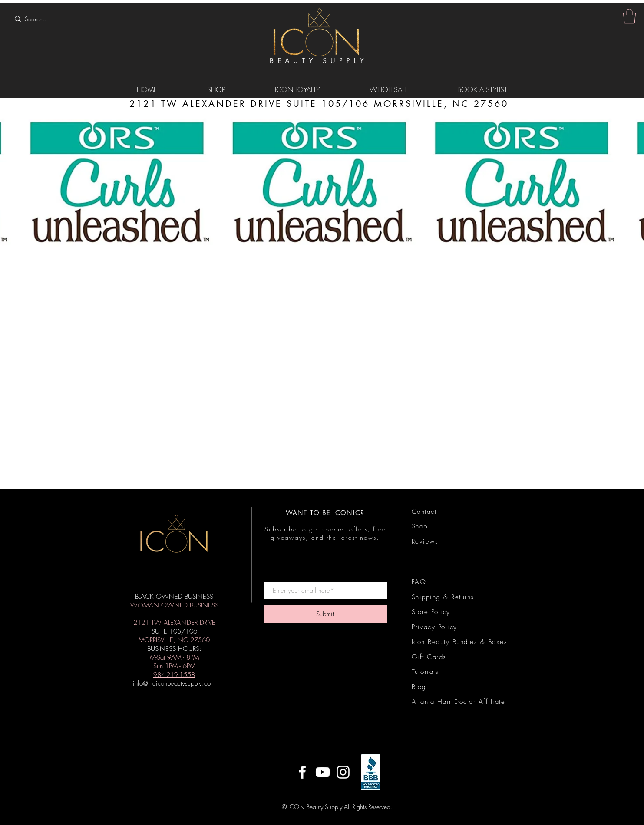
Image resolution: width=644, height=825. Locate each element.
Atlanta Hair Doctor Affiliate (459, 702)
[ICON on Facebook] (302, 772)
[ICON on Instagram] (343, 772)
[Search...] (68, 19)
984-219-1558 (174, 675)
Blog (419, 687)
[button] (629, 16)
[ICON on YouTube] (323, 772)
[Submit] (325, 614)
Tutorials (425, 672)
